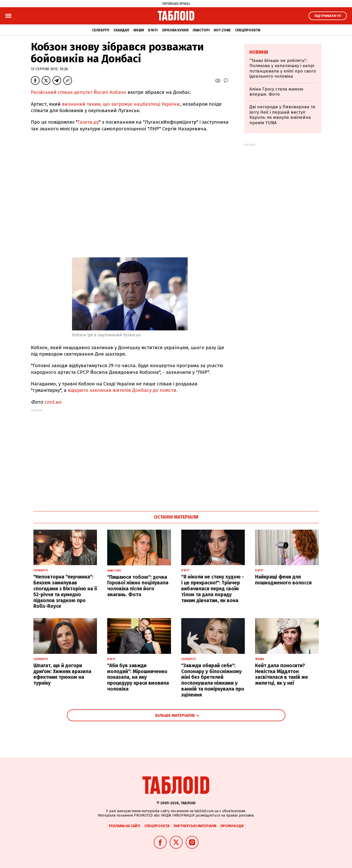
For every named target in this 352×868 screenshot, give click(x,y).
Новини (259, 52)
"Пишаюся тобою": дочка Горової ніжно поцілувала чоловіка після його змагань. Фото (138, 586)
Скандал (121, 30)
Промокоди (232, 826)
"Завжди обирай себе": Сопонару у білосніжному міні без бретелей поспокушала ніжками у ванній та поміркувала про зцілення (213, 680)
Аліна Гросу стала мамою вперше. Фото (276, 92)
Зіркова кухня (175, 30)
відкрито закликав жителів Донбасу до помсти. (123, 390)
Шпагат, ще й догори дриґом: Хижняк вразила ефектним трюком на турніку (62, 674)
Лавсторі (201, 30)
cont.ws (53, 402)
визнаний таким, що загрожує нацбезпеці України (120, 104)
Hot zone (222, 30)
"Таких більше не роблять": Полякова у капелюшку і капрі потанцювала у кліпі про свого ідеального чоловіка (283, 68)
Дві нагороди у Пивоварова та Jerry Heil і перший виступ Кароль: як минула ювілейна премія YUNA (282, 115)
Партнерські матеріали (195, 826)
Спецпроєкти (248, 30)
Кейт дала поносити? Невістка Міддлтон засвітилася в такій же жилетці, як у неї (282, 674)
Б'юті (153, 30)
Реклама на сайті (124, 826)
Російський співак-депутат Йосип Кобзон (79, 92)
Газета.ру (88, 122)
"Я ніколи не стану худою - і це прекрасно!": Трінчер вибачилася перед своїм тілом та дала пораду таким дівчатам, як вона (213, 589)
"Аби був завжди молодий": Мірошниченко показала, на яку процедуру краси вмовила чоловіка (138, 677)
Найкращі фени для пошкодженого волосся (283, 580)
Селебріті (101, 30)
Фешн (139, 30)
